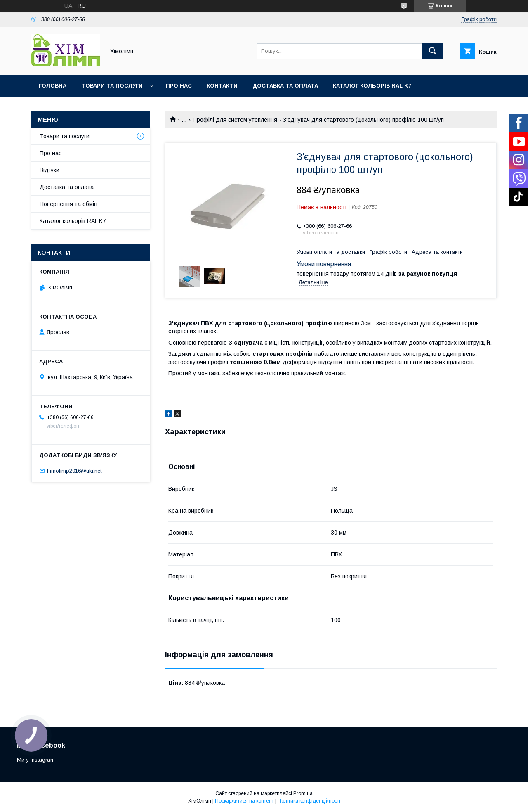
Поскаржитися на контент (244, 801)
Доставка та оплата (285, 86)
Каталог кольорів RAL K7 (372, 86)
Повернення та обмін (68, 204)
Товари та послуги (112, 86)
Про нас (179, 86)
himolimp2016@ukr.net (74, 471)
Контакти (222, 86)
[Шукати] (433, 51)
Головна (53, 86)
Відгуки (49, 170)
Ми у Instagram (36, 760)
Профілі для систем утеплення (235, 120)
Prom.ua (303, 793)
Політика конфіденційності (309, 801)
